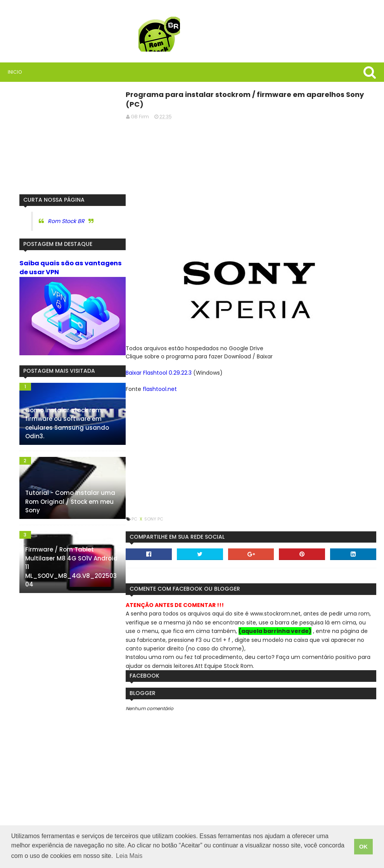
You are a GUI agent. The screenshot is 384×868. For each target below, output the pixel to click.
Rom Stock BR (66, 221)
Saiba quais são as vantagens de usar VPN (71, 268)
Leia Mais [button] (129, 856)
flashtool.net (160, 389)
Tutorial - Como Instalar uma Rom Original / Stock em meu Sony (70, 501)
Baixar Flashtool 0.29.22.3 (159, 373)
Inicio (15, 72)
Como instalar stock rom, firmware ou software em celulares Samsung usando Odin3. (67, 423)
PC (135, 519)
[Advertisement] (251, 181)
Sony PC (154, 519)
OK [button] (363, 847)
